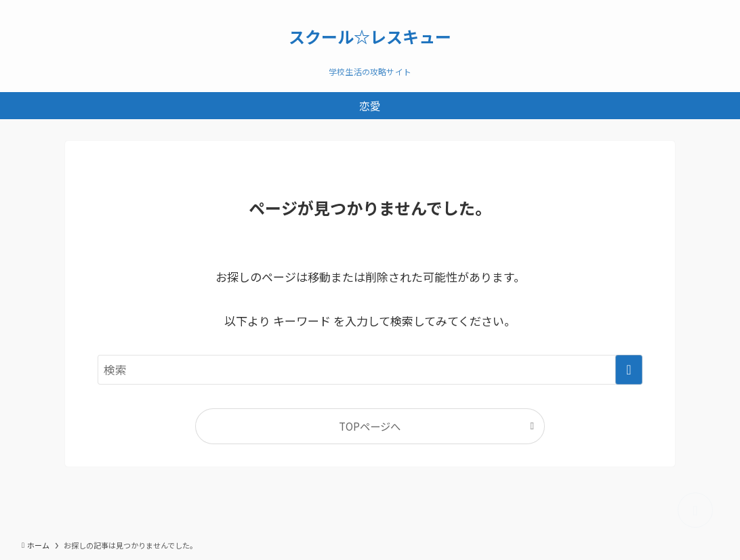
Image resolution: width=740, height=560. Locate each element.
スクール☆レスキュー (370, 37)
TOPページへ (370, 426)
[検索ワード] (370, 370)
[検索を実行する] (629, 370)
